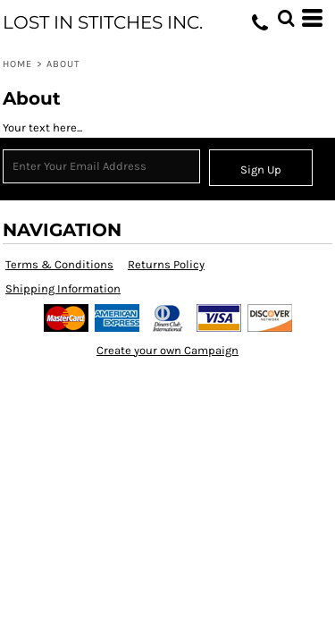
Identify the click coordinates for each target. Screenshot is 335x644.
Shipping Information (63, 288)
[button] (286, 18)
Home (17, 64)
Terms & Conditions (59, 264)
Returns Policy (166, 264)
